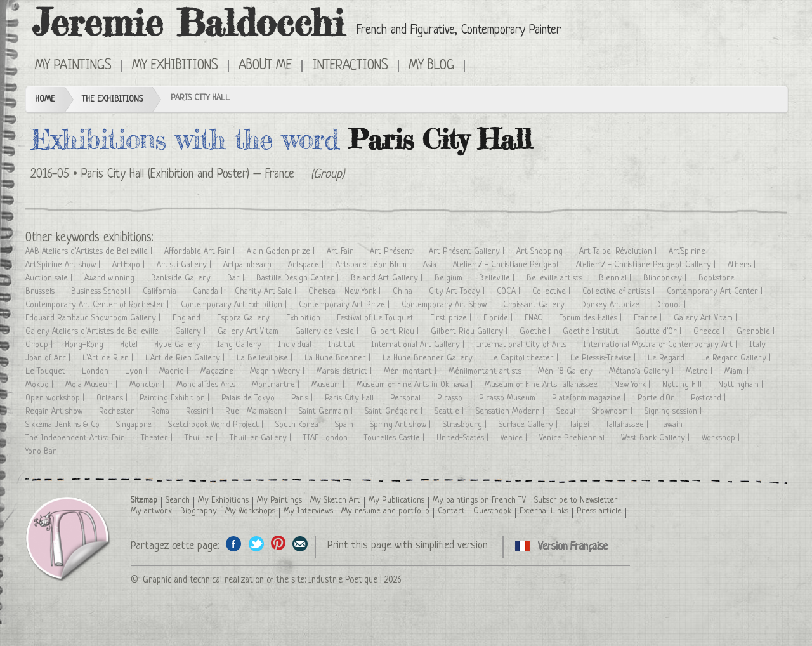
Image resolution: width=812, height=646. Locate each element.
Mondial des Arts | (209, 385)
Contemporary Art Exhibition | (235, 305)
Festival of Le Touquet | (379, 318)
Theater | (158, 438)
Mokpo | (41, 385)
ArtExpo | (130, 265)
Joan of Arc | (49, 358)
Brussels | (43, 292)
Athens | (743, 265)
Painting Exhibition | (176, 398)
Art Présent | (395, 252)
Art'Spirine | (691, 252)
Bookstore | (720, 278)
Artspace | (307, 265)
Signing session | (674, 412)
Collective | (553, 292)
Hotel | (132, 345)
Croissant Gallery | (537, 305)
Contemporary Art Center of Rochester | (98, 305)
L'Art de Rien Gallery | (186, 358)
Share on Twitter (256, 544)
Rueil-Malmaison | (257, 412)
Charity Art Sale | (267, 292)
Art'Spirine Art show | (64, 265)
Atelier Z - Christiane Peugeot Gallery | (647, 265)
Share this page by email (300, 544)
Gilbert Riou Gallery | (470, 332)
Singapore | (137, 425)
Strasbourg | (466, 425)
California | (163, 292)
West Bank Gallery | (657, 438)
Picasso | (453, 398)
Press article (599, 511)
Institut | (345, 345)
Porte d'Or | (659, 398)
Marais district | (345, 372)
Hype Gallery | (181, 345)
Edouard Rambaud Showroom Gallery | (94, 318)
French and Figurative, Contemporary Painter (459, 31)
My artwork (151, 511)
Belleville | (498, 278)
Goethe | (536, 332)
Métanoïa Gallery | (643, 372)
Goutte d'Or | (659, 332)
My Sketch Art (335, 500)
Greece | (710, 332)
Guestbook (492, 511)
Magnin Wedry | (278, 372)
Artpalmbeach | (251, 265)
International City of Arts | (525, 345)
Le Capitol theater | (525, 358)
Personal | (409, 398)
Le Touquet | (49, 372)
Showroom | (613, 412)
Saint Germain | (327, 412)
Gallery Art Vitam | (252, 332)
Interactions (350, 66)
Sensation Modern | (511, 412)
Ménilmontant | (411, 372)
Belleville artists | (558, 278)
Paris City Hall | (353, 398)
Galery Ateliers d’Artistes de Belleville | (95, 332)
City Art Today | (458, 292)
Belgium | (452, 278)
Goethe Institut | (594, 332)
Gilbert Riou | (396, 332)
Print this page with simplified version (408, 545)
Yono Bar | (44, 452)
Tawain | (675, 425)
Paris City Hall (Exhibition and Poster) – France (188, 175)
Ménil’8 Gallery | (569, 372)
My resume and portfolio (385, 511)
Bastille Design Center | (299, 278)
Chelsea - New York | (346, 292)
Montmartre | (277, 385)
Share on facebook (234, 544)
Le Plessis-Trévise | (604, 358)
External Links (544, 511)
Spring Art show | (402, 425)
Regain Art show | (57, 412)
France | (649, 318)
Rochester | (120, 412)
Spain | (348, 425)
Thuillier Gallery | (262, 438)
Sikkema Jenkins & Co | (66, 425)
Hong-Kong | (88, 345)
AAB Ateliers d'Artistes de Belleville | (90, 252)
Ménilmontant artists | (488, 372)
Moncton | (148, 385)
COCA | (510, 292)
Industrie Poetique (343, 580)
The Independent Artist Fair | (78, 438)
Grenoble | (757, 332)
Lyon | (137, 372)
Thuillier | (202, 438)
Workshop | (722, 438)
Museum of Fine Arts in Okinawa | (416, 385)
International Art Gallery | (419, 345)
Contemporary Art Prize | (345, 305)
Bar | (237, 278)
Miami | (738, 372)
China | (406, 292)
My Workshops (250, 511)
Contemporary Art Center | (716, 292)
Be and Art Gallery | (388, 278)
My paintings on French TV (479, 500)
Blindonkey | (666, 278)
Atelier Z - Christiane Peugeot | (510, 265)
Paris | (303, 398)
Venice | (515, 438)
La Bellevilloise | (266, 358)
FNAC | (537, 318)
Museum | (329, 385)
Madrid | (175, 372)
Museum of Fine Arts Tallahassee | (545, 385)
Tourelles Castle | (396, 438)
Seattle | (450, 412)
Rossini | (201, 412)
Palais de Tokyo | (252, 398)
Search (178, 500)
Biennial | (616, 278)
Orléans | (113, 398)
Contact (451, 511)
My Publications (396, 500)
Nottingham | (742, 385)
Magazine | (220, 372)
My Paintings (73, 66)
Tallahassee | (628, 425)
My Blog (431, 66)
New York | (633, 385)
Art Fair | (344, 252)
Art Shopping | (543, 252)
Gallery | (192, 332)
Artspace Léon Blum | (375, 265)
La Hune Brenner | (339, 358)
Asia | (433, 265)
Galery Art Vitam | (707, 318)
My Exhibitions (175, 66)
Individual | (298, 345)
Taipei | (583, 425)
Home (45, 99)
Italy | (761, 345)
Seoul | (569, 412)
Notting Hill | (685, 385)
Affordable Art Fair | (201, 252)
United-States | (464, 438)
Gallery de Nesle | (328, 332)
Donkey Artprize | (614, 305)
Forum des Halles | (592, 318)
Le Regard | (670, 358)
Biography (199, 511)
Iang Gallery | (243, 345)
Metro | (700, 372)
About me (265, 66)
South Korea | (300, 425)
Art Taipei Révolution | (619, 252)
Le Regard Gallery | (737, 358)
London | (99, 372)
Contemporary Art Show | (448, 305)
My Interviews (308, 511)
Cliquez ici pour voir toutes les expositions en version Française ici (483, 65)
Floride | (499, 318)
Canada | (209, 292)
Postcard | (710, 398)
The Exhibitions (112, 99)
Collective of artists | (620, 292)
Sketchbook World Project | (217, 425)
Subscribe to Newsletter (576, 500)
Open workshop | (56, 398)
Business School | (102, 292)
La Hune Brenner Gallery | (431, 358)
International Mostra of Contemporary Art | (661, 345)
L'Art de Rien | (109, 358)
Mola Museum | (93, 385)
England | (190, 318)
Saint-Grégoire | (395, 412)
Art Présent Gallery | (468, 252)
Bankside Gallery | (184, 278)
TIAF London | (329, 438)
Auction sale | (50, 278)
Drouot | (672, 305)
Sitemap (144, 500)
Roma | (164, 412)
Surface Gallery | (529, 425)
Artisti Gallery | (185, 265)
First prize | (452, 318)
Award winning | (113, 278)
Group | (40, 345)
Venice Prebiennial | (575, 438)
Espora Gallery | (247, 318)
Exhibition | (307, 318)
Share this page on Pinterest (278, 544)
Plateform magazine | (590, 398)
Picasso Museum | (511, 398)
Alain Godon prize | (282, 252)
